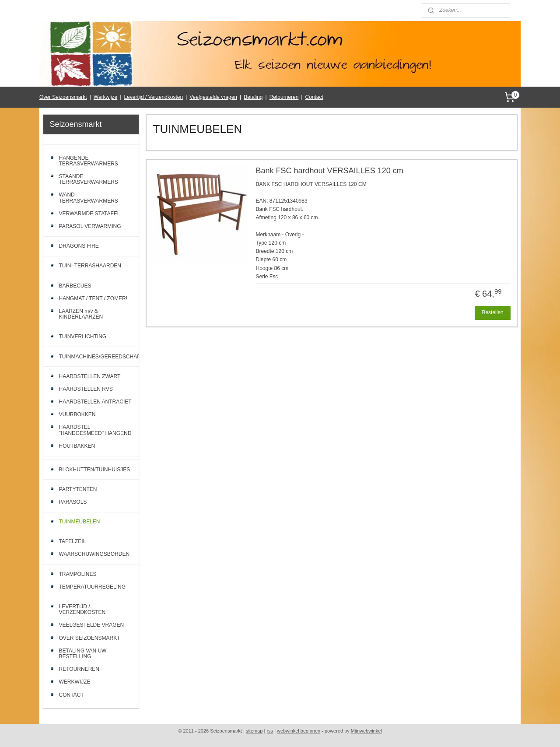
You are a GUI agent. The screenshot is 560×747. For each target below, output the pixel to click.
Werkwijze (105, 97)
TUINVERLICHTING (83, 337)
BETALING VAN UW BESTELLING (83, 654)
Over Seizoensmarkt (63, 97)
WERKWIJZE (75, 682)
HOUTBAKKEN (77, 446)
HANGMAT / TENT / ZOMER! (93, 298)
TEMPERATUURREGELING (92, 587)
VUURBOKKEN (77, 414)
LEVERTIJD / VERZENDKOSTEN (82, 609)
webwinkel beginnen (299, 731)
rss (270, 731)
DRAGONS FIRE (79, 246)
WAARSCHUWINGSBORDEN (94, 554)
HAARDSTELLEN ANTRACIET (95, 402)
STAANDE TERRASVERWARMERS (89, 179)
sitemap (254, 731)
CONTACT (72, 695)
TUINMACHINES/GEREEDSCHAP (99, 357)
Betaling (253, 97)
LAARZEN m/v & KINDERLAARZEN (81, 314)
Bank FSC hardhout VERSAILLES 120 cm (329, 171)
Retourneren (284, 97)
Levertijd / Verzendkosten (153, 97)
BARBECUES (75, 286)
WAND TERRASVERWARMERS (89, 198)
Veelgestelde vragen (213, 97)
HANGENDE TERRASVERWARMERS (89, 161)
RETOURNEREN (79, 669)
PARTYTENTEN (78, 489)
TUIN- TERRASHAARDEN (90, 266)
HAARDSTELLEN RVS (86, 389)
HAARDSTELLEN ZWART (90, 376)
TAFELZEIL (73, 541)
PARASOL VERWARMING (90, 226)
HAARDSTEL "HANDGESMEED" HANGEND (95, 430)
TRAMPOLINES (78, 574)
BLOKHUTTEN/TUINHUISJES (95, 470)
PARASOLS (73, 502)
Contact (314, 97)
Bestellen (492, 312)
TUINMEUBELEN (80, 522)
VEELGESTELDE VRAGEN (92, 625)
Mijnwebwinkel (366, 731)
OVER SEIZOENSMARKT (90, 638)
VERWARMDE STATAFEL (90, 214)
